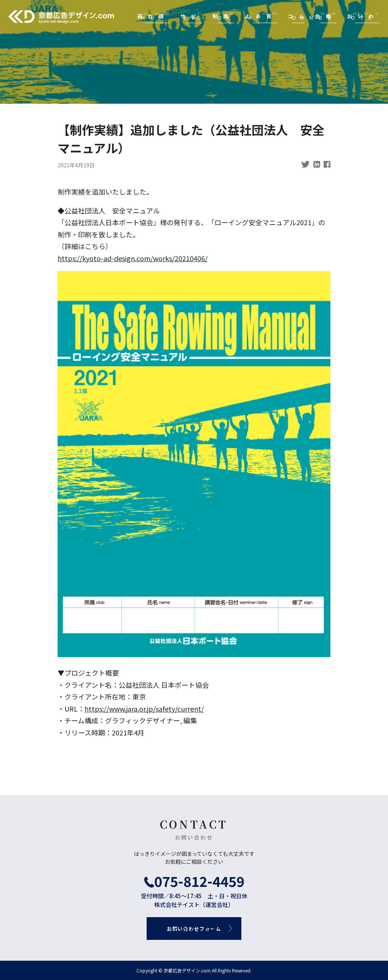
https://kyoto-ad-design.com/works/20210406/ (133, 258)
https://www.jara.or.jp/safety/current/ (144, 709)
